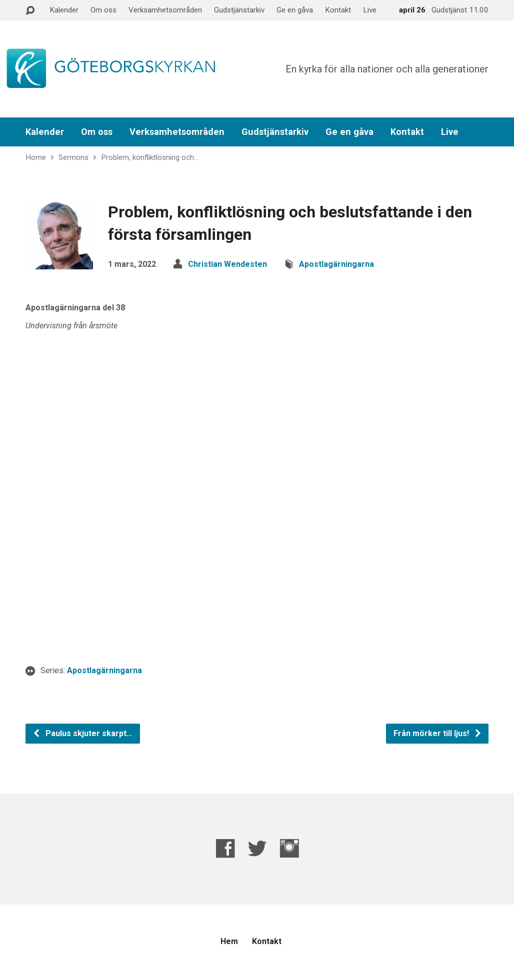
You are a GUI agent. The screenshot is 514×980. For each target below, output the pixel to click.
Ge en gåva (295, 10)
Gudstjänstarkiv (239, 10)
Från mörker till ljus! (438, 733)
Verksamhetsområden (165, 10)
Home (36, 157)
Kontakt (338, 10)
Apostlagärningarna (336, 264)
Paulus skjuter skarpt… (82, 733)
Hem (229, 941)
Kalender (64, 10)
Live (370, 10)
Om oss (103, 10)
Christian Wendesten (227, 264)
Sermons (73, 157)
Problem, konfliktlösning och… (150, 157)
